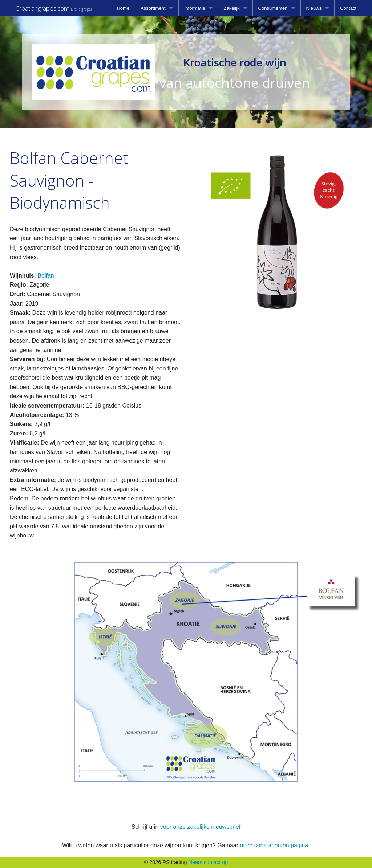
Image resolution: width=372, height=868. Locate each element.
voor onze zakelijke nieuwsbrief (200, 827)
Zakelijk (232, 8)
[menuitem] (123, 8)
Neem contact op (208, 862)
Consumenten (273, 8)
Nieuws (314, 8)
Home (123, 8)
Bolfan (46, 276)
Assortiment (153, 8)
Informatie (195, 8)
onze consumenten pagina (274, 845)
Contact (348, 8)
